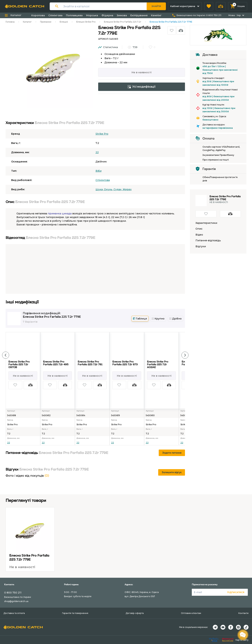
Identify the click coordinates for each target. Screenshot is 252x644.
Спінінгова (55, 15)
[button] (209, 6)
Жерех (127, 189)
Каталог (27, 22)
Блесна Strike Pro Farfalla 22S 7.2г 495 (56, 363)
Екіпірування (139, 15)
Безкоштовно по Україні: (199, 15)
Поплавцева (74, 15)
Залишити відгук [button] (172, 472)
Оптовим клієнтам (191, 613)
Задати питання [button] (172, 453)
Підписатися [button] (236, 592)
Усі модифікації (142, 87)
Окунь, (109, 189)
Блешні (64, 22)
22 (97, 152)
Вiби (99, 171)
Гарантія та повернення (75, 613)
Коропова (38, 15)
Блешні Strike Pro (86, 22)
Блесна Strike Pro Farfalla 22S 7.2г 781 (90, 363)
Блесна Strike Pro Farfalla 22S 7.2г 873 (125, 363)
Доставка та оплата (14, 613)
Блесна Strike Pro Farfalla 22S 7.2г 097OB (19, 364)
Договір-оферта (135, 613)
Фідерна (107, 15)
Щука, (100, 189)
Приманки (46, 22)
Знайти (156, 6)
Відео (199, 235)
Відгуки (201, 246)
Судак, (118, 189)
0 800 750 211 (13, 593)
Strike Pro (102, 134)
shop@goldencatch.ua (16, 601)
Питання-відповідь (208, 241)
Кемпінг (156, 15)
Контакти (243, 613)
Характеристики (206, 223)
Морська (92, 15)
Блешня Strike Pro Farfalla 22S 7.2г (123, 22)
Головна (10, 22)
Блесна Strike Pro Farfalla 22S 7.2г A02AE (158, 364)
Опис (199, 229)
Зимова (122, 15)
